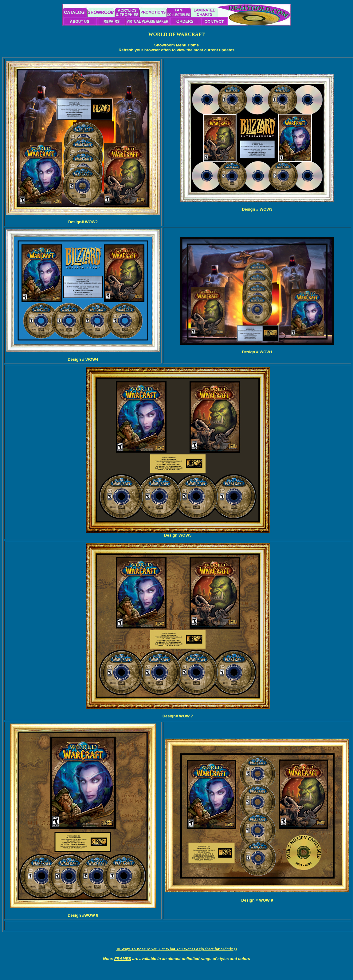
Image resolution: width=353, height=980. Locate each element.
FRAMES (123, 959)
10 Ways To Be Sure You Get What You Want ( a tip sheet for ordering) (176, 949)
